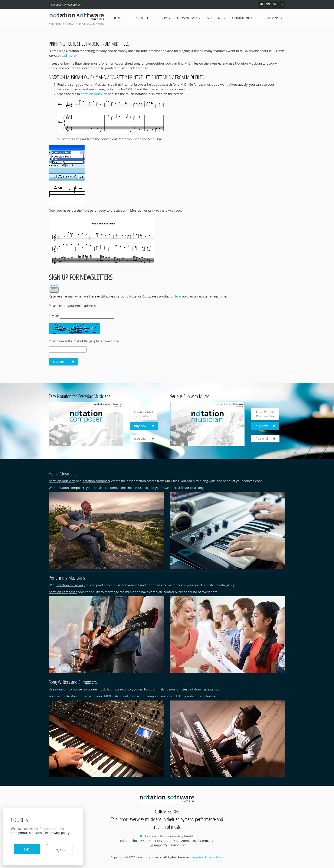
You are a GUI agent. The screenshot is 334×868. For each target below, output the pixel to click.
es (275, 4)
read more (68, 55)
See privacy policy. (57, 833)
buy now (144, 426)
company (271, 18)
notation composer (96, 481)
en (261, 4)
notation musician (94, 94)
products (141, 18)
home (117, 18)
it (282, 4)
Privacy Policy (214, 857)
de (268, 4)
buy (164, 18)
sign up (64, 362)
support (215, 18)
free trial (144, 439)
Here (177, 296)
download (187, 18)
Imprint (198, 857)
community (242, 18)
